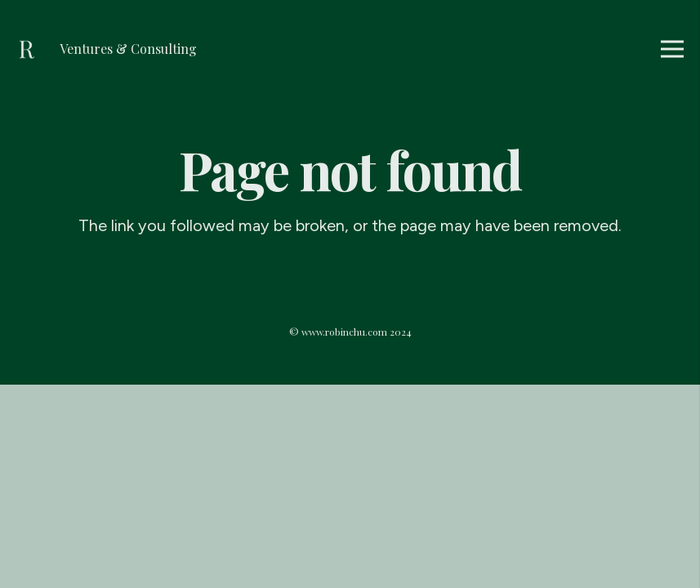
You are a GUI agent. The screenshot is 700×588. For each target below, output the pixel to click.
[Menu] (672, 49)
